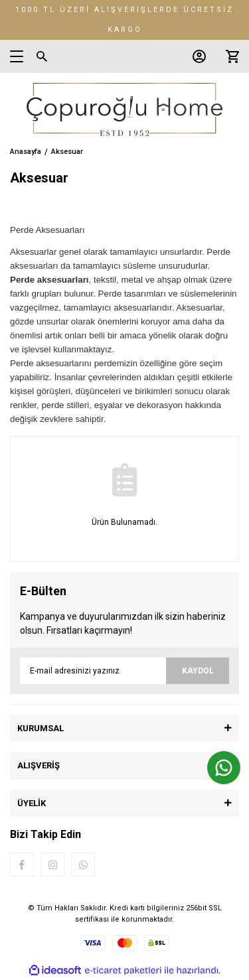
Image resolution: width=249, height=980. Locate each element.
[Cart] (229, 56)
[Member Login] (196, 56)
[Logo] (124, 109)
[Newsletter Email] (124, 671)
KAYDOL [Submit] (198, 671)
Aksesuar (67, 152)
